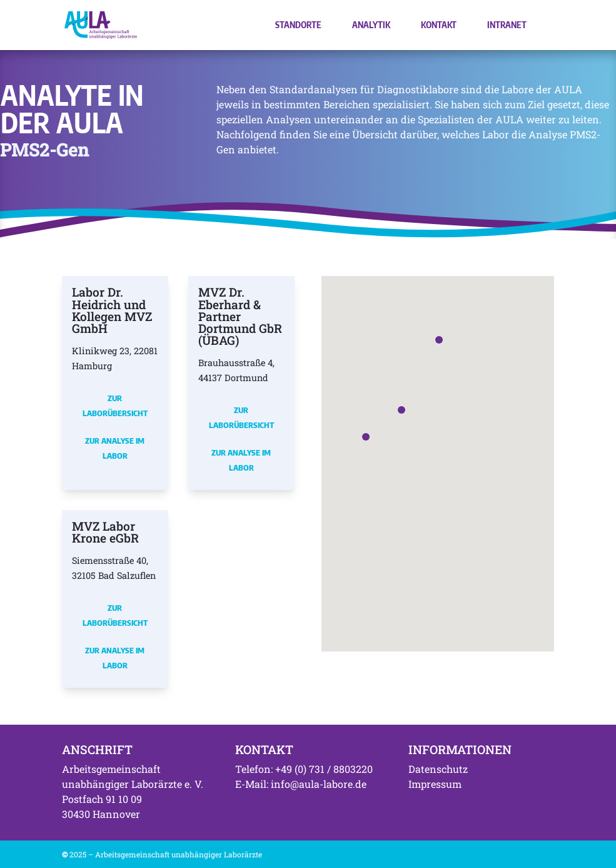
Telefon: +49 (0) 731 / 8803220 (304, 769)
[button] (366, 437)
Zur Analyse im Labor (115, 448)
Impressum (435, 784)
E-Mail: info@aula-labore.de (301, 784)
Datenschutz (438, 769)
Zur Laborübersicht (115, 406)
